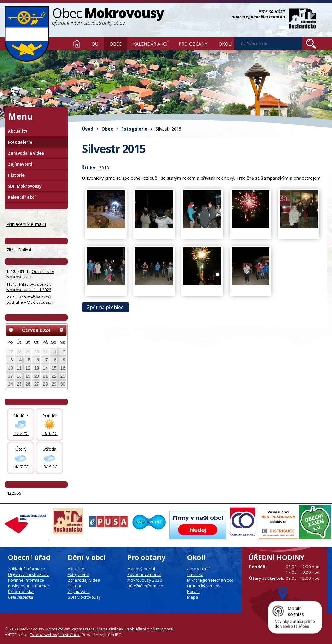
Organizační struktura (29, 574)
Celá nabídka (21, 597)
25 (19, 384)
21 (45, 376)
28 (19, 352)
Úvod (77, 43)
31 (45, 352)
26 (28, 384)
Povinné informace (26, 580)
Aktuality (18, 131)
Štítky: (89, 168)
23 (63, 376)
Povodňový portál (144, 574)
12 (28, 368)
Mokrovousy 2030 (145, 580)
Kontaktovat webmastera (71, 629)
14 (45, 368)
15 (54, 368)
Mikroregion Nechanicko (210, 580)
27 (11, 352)
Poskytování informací (29, 586)
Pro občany (193, 44)
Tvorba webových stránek (55, 635)
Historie (16, 175)
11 (19, 368)
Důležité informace (145, 586)
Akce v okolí (198, 569)
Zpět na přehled (105, 307)
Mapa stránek (110, 629)
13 (37, 368)
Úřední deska (21, 591)
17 (11, 376)
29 (28, 352)
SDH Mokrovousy (25, 186)
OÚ (95, 44)
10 (11, 368)
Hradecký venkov (204, 586)
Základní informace (26, 569)
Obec (116, 44)
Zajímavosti (20, 164)
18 (19, 376)
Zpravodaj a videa (26, 153)
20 (37, 376)
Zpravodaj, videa (84, 580)
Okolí (225, 44)
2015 (104, 168)
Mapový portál (141, 569)
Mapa (193, 597)
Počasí (193, 591)
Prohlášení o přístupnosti (149, 629)
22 (54, 376)
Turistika (195, 574)
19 (28, 376)
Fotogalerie (134, 129)
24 (11, 384)
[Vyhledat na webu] (311, 44)
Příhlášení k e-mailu (26, 224)
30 (37, 352)
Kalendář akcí (150, 44)
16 (63, 368)
